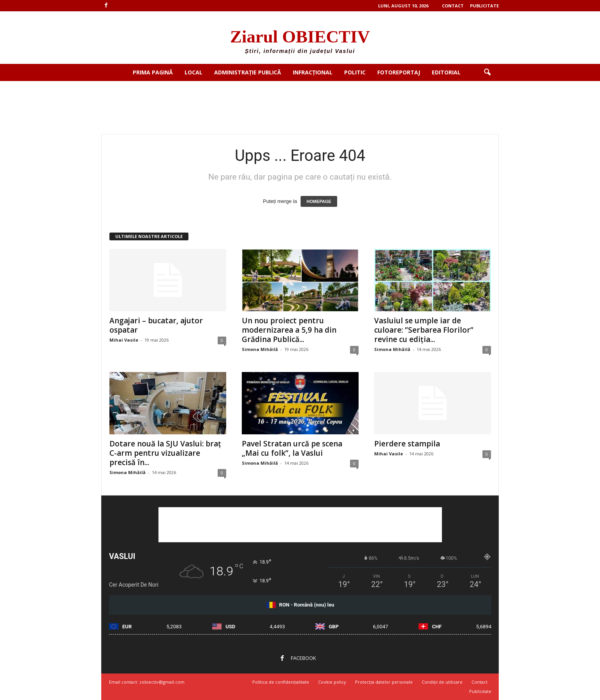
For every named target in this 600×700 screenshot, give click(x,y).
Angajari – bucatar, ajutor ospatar (156, 325)
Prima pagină (153, 72)
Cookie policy (332, 682)
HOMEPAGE (319, 201)
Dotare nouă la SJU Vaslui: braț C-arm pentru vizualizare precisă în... (165, 453)
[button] (487, 72)
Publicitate (484, 6)
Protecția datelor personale (384, 682)
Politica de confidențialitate (281, 682)
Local (194, 72)
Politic (355, 72)
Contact (453, 6)
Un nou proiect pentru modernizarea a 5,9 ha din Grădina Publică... (289, 330)
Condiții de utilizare (442, 682)
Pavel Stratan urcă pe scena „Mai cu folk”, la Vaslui (292, 448)
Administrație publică (248, 72)
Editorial (446, 72)
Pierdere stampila (407, 444)
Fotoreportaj (399, 72)
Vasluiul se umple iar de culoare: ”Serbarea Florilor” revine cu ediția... (424, 330)
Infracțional (313, 72)
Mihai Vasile (124, 340)
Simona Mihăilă (260, 349)
